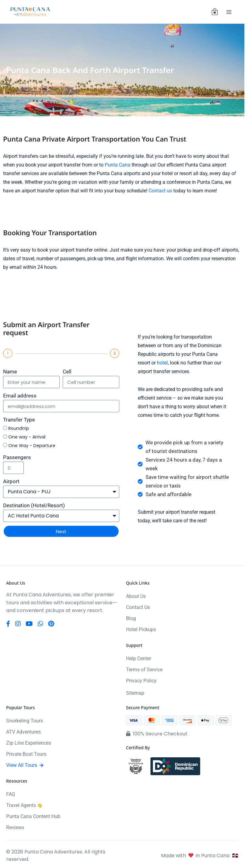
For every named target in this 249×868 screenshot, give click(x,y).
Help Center (139, 658)
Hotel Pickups (141, 629)
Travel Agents (24, 805)
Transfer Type (19, 420)
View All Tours (25, 765)
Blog (131, 618)
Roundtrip (19, 428)
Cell (67, 372)
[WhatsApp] (40, 624)
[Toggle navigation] (229, 12)
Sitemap (135, 693)
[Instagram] (18, 624)
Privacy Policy (141, 681)
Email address (20, 396)
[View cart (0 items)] (215, 12)
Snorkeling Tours (25, 721)
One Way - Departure (32, 446)
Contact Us (138, 607)
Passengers (17, 457)
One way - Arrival (27, 437)
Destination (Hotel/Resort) (34, 505)
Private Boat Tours (26, 754)
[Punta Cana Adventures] (30, 12)
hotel (162, 363)
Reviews (15, 827)
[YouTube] (29, 624)
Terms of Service (144, 670)
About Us (136, 596)
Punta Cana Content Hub (33, 816)
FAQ (11, 794)
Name (10, 372)
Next (61, 531)
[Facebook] (8, 624)
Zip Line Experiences (29, 743)
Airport (11, 481)
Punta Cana (118, 165)
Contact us (160, 191)
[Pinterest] (51, 624)
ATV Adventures (23, 732)
